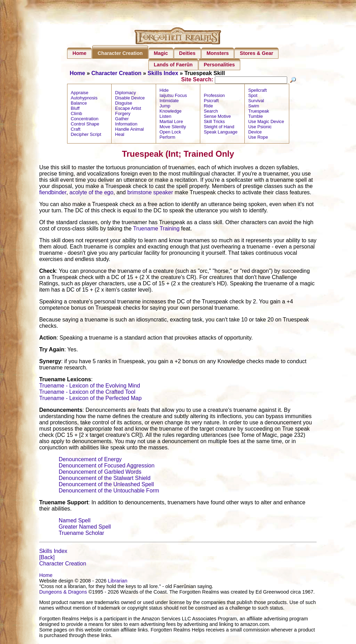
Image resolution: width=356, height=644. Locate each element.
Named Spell (75, 521)
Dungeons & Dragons (63, 593)
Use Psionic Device (260, 130)
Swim (254, 107)
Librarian (118, 582)
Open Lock (170, 133)
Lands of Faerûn (173, 65)
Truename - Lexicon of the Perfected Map (91, 399)
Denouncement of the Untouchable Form (109, 492)
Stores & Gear (257, 53)
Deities (187, 53)
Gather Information (126, 122)
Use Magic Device (266, 123)
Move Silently (173, 128)
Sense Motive (217, 117)
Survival (256, 102)
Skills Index (163, 73)
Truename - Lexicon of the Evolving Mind (90, 387)
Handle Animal (130, 130)
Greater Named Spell (85, 528)
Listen (165, 117)
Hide (164, 91)
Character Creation (120, 53)
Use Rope (258, 138)
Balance (79, 104)
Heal (120, 135)
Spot (253, 96)
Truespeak (259, 112)
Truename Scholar (82, 534)
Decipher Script (86, 135)
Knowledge (171, 112)
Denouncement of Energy (90, 460)
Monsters (218, 53)
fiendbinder (53, 193)
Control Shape (85, 125)
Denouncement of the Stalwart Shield (105, 479)
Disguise (124, 104)
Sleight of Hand (219, 128)
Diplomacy (126, 94)
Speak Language (221, 133)
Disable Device (130, 99)
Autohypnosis (84, 99)
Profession (214, 96)
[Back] (47, 558)
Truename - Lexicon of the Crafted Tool (87, 393)
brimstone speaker (150, 193)
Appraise (80, 94)
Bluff (75, 109)
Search (211, 112)
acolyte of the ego (91, 193)
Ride (208, 107)
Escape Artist (128, 109)
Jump (165, 107)
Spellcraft (257, 91)
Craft (76, 130)
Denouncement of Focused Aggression (107, 467)
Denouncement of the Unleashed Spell (106, 485)
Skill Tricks (214, 123)
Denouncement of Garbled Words (100, 473)
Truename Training (156, 230)
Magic (161, 53)
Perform (168, 138)
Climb (77, 115)
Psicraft (211, 102)
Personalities (219, 65)
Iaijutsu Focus (173, 96)
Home (80, 53)
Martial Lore (171, 123)
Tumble (256, 117)
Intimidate (169, 102)
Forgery (123, 115)
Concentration (85, 120)
